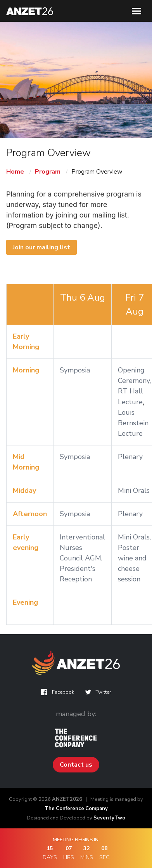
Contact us (76, 765)
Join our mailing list (41, 247)
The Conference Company (76, 809)
